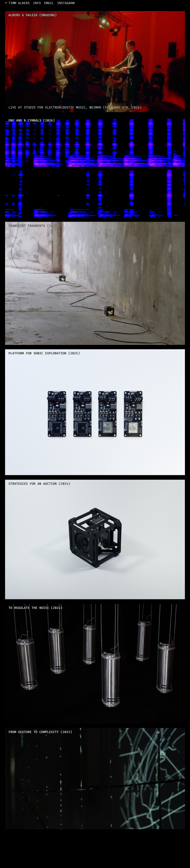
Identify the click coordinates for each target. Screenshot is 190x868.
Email (49, 3)
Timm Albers (19, 3)
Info (37, 3)
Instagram (66, 3)
